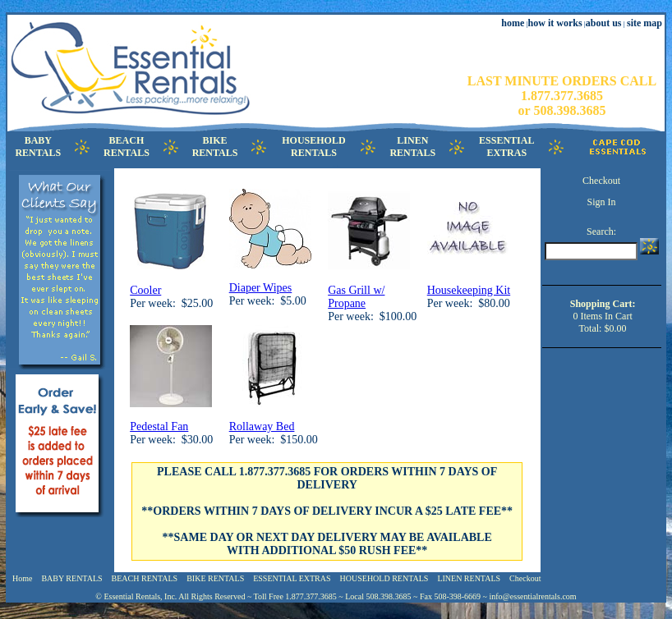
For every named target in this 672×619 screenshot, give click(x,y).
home (513, 23)
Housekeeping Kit (469, 290)
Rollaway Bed (262, 426)
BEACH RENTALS (145, 578)
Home (22, 578)
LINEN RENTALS (469, 578)
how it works (555, 23)
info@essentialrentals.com (533, 596)
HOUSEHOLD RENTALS (384, 578)
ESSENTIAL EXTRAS (292, 578)
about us (604, 23)
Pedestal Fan (159, 426)
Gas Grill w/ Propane (356, 297)
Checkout (601, 181)
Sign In (602, 202)
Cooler (145, 290)
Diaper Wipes (261, 288)
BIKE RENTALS (215, 578)
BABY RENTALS (71, 578)
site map (644, 23)
